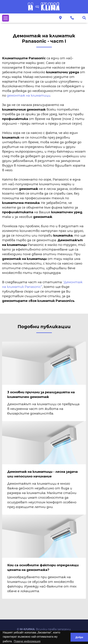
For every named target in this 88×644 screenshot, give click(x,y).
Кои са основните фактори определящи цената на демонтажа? (43, 568)
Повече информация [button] (27, 641)
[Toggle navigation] (6, 18)
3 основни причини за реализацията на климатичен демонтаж (41, 395)
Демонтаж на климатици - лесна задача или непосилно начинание (42, 474)
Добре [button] (79, 637)
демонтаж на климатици (29, 96)
